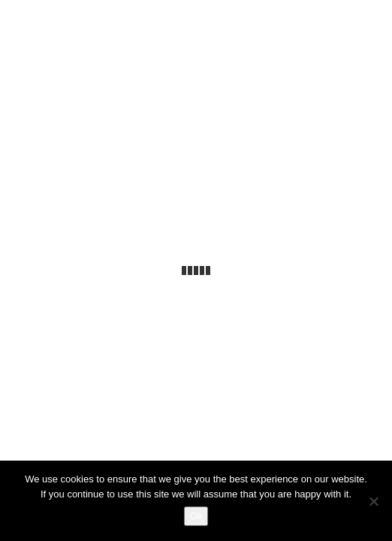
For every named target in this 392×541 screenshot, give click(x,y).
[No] (373, 501)
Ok (196, 516)
